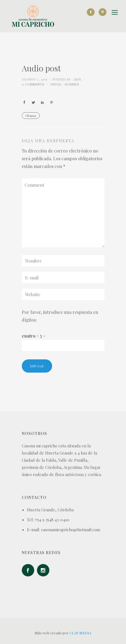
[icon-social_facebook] (92, 12)
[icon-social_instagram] (45, 570)
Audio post (41, 68)
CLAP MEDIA (80, 633)
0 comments (33, 84)
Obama (31, 116)
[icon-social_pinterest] (103, 12)
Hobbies (72, 84)
